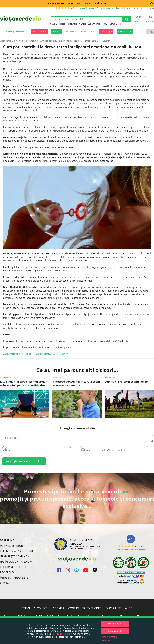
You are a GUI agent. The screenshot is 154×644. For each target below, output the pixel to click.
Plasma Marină (115, 24)
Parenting (6, 377)
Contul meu (123, 8)
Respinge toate (115, 631)
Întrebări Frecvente (14, 579)
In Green (82, 24)
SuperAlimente (95, 24)
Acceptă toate (115, 624)
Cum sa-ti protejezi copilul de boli (127, 382)
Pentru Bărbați (88, 32)
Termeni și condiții (35, 609)
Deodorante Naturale (66, 24)
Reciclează (7, 573)
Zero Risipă (106, 32)
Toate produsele (14, 32)
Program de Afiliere (14, 568)
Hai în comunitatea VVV (16, 563)
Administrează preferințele (109, 639)
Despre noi (138, 8)
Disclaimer (113, 609)
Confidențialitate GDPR (85, 609)
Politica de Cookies (62, 634)
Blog (150, 32)
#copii (29, 354)
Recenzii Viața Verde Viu (16, 552)
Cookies (58, 609)
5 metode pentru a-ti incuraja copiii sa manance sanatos (76, 383)
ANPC (129, 609)
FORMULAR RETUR (11, 547)
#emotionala (43, 354)
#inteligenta (61, 354)
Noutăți (57, 32)
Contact (150, 8)
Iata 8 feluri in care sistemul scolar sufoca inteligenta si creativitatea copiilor (23, 384)
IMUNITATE (71, 32)
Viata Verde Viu (7, 41)
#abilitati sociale (13, 354)
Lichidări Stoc (125, 32)
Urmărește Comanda (15, 557)
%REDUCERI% (39, 32)
